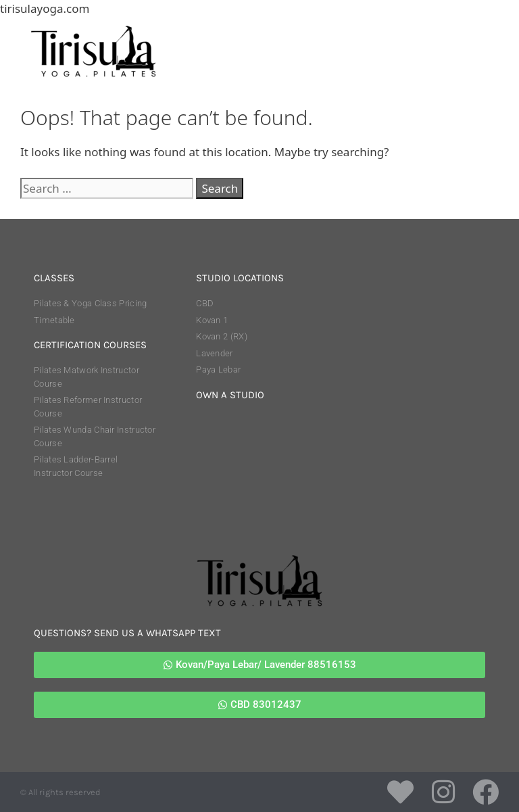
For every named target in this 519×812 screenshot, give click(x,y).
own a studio (230, 395)
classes (54, 278)
